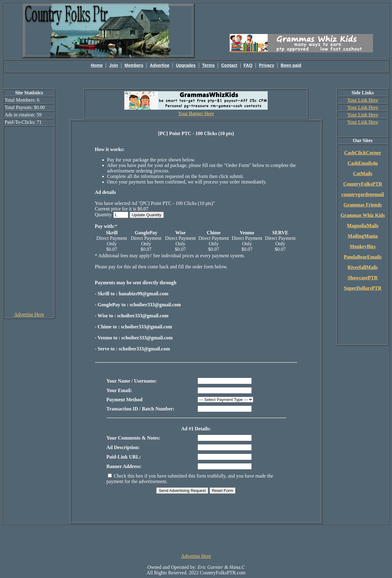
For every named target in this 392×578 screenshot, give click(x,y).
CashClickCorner (363, 153)
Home (97, 65)
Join (114, 65)
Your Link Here (363, 100)
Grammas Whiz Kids (363, 215)
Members (134, 65)
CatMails (363, 174)
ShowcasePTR (363, 278)
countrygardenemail (363, 194)
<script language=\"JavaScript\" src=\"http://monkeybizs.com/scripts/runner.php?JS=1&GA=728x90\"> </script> (196, 538)
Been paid (291, 65)
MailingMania (363, 236)
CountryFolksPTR (363, 184)
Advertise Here (29, 314)
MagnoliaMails (363, 226)
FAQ (248, 65)
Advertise (160, 65)
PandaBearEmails (363, 257)
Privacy (267, 65)
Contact (229, 65)
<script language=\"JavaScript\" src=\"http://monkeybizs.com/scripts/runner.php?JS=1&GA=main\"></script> (301, 18)
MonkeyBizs (363, 246)
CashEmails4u (363, 163)
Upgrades (186, 65)
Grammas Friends (363, 205)
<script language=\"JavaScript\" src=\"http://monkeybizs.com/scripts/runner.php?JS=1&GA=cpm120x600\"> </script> (29, 219)
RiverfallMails (363, 267)
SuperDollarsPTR (363, 288)
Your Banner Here (196, 113)
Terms (208, 65)
